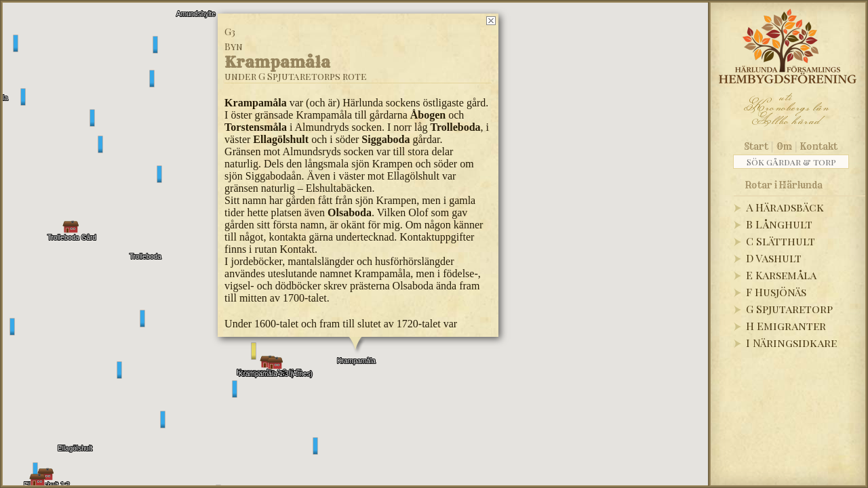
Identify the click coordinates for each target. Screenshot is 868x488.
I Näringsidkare (791, 343)
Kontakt (819, 146)
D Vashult (774, 258)
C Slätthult (781, 241)
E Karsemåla (781, 275)
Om (784, 146)
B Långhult (779, 224)
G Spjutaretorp (789, 309)
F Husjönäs (776, 292)
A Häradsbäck (785, 207)
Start (756, 146)
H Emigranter (786, 326)
